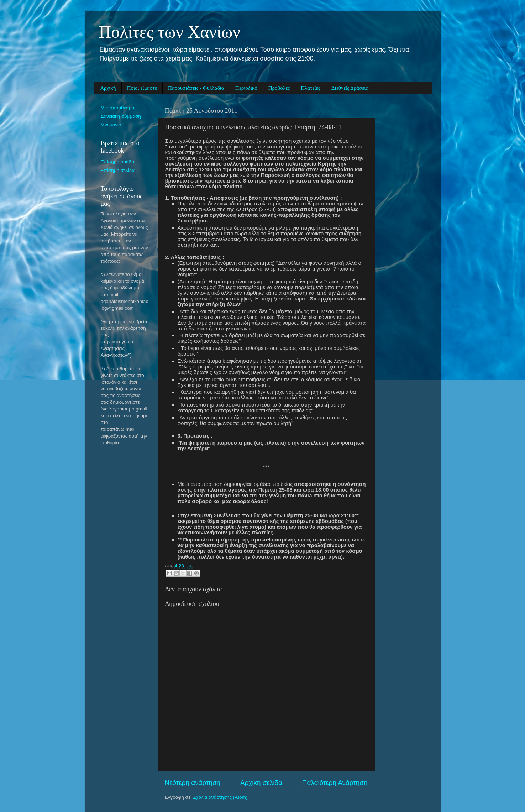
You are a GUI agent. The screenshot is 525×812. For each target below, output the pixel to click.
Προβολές (279, 88)
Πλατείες (311, 88)
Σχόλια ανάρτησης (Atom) (220, 797)
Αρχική (108, 88)
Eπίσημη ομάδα (118, 162)
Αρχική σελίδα (261, 783)
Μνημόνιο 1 (113, 125)
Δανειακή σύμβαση (121, 116)
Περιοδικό (246, 88)
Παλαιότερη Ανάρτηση (335, 783)
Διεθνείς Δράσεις (350, 88)
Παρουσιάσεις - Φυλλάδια (196, 88)
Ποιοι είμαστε (142, 88)
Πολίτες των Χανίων (170, 32)
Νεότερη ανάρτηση (193, 783)
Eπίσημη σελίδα (118, 170)
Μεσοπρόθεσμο (118, 108)
